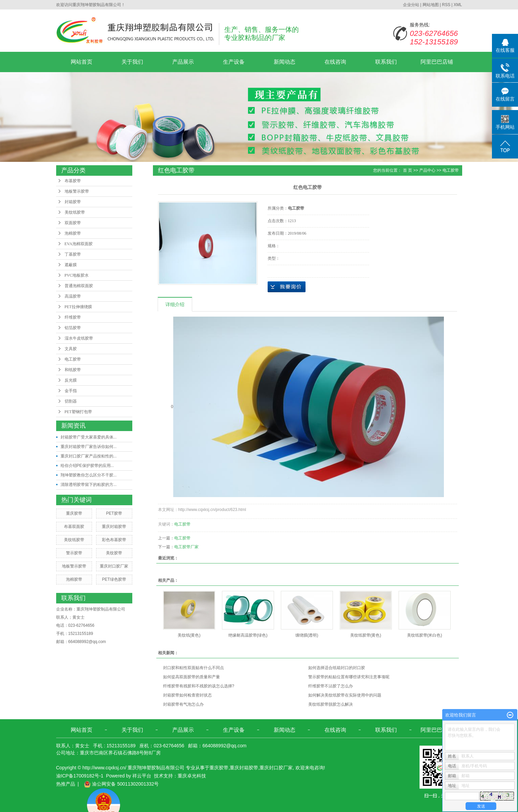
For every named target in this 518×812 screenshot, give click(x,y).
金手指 (71, 391)
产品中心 (427, 170)
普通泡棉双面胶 (79, 286)
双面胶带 (73, 223)
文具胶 (71, 349)
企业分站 (411, 5)
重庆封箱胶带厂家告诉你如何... (89, 447)
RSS (446, 5)
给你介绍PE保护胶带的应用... (87, 466)
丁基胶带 (73, 254)
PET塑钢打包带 (78, 412)
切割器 (71, 401)
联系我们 (386, 62)
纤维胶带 (73, 317)
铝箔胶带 (73, 328)
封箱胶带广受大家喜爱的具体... (89, 437)
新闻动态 (285, 62)
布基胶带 (73, 181)
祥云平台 (142, 776)
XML (458, 5)
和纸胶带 (73, 370)
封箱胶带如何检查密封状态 (187, 695)
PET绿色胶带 (114, 579)
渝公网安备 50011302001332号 (121, 784)
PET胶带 (114, 513)
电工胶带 (73, 359)
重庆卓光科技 (192, 776)
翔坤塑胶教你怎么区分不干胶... (89, 475)
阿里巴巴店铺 (437, 62)
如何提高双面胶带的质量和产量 (192, 677)
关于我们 (132, 62)
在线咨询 (335, 62)
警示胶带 (74, 553)
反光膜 (71, 380)
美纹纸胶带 (75, 212)
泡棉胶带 (73, 233)
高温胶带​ (73, 296)
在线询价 (287, 287)
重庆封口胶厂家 (114, 566)
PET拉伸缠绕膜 (78, 307)
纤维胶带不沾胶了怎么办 (331, 686)
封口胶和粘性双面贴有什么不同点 (194, 668)
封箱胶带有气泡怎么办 (183, 704)
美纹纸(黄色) (189, 635)
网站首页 (82, 62)
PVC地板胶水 (77, 275)
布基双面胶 (74, 527)
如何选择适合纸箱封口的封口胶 (337, 668)
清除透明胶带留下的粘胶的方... (89, 485)
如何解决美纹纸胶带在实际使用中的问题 (345, 695)
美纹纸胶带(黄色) (366, 635)
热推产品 (66, 784)
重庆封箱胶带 (114, 527)
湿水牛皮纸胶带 (79, 338)
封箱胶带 (73, 202)
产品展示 (183, 62)
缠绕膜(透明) (307, 635)
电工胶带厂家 (186, 547)
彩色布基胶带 (114, 540)
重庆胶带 (74, 513)
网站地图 (431, 5)
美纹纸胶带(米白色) (425, 635)
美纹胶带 (114, 553)
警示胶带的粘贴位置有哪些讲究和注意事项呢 (349, 677)
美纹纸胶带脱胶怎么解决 (331, 704)
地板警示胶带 (77, 191)
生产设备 (234, 62)
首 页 (408, 170)
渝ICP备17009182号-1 (80, 776)
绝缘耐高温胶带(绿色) (248, 635)
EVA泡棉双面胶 (79, 244)
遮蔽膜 (71, 265)
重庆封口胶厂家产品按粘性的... (89, 456)
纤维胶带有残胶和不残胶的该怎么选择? (199, 686)
